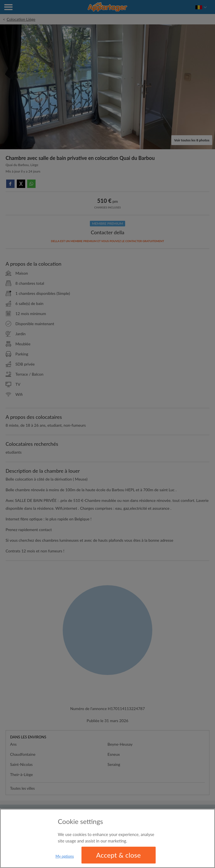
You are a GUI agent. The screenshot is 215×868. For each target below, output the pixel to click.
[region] (107, 838)
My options (65, 856)
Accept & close (118, 855)
